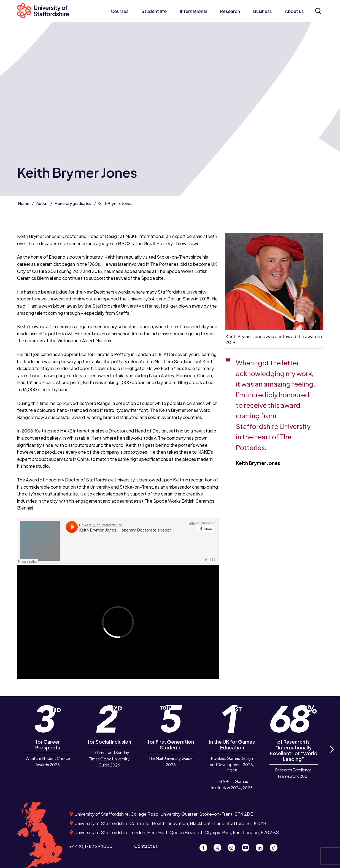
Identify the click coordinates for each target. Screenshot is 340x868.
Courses (120, 11)
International (193, 11)
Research (230, 11)
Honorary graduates (73, 203)
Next (332, 755)
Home (24, 203)
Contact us (146, 846)
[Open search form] (318, 11)
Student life (154, 11)
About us (294, 11)
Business (262, 11)
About (42, 203)
